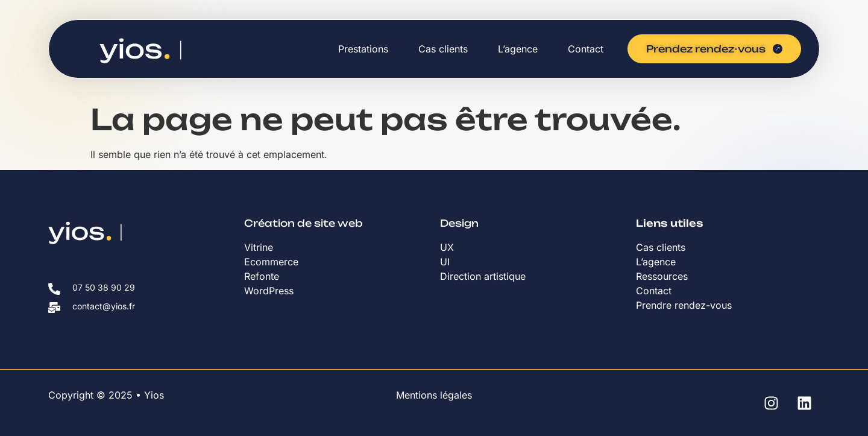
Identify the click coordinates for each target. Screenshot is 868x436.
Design (459, 223)
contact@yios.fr (104, 306)
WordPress (269, 291)
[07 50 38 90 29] (54, 289)
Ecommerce (271, 262)
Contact (586, 49)
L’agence (518, 49)
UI (445, 262)
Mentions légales (434, 395)
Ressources (662, 276)
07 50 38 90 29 (104, 287)
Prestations (363, 49)
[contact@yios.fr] (54, 308)
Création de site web (303, 223)
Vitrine (260, 247)
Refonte (262, 276)
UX (447, 247)
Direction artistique (484, 276)
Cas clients (443, 49)
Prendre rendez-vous (684, 305)
